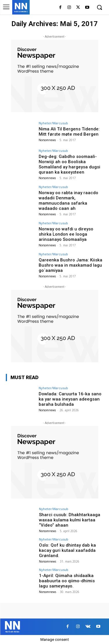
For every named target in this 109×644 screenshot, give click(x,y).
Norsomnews (47, 140)
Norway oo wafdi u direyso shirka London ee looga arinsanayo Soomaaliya (66, 234)
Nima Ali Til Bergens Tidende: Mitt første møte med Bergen (69, 132)
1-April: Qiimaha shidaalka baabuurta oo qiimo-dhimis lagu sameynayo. (67, 581)
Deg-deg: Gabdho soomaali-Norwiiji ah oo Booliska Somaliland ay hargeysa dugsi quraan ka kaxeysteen (69, 164)
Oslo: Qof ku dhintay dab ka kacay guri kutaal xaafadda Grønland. (67, 550)
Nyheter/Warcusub (53, 123)
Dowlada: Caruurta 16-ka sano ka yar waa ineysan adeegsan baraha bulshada (70, 399)
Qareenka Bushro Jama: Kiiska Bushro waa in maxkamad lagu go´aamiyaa (70, 265)
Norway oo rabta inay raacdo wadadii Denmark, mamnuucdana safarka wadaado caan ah (68, 201)
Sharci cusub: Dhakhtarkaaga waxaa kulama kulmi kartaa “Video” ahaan (70, 520)
